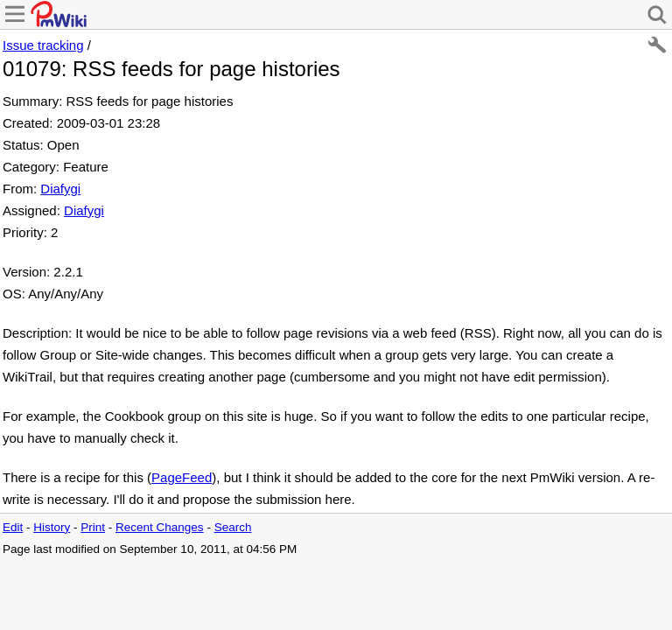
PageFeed (182, 477)
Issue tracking (43, 45)
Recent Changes (160, 527)
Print (93, 527)
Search (233, 527)
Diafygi (60, 189)
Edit (13, 527)
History (52, 527)
